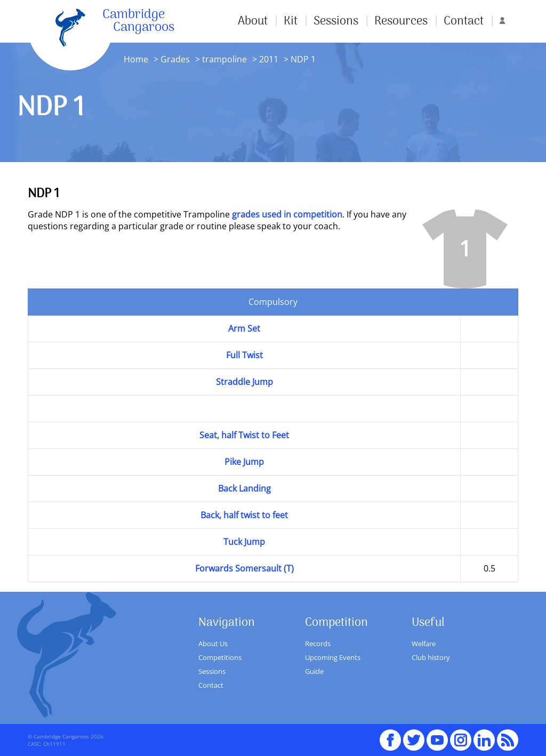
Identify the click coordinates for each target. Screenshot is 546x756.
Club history (431, 657)
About (253, 21)
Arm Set (244, 328)
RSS (508, 735)
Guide (314, 671)
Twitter (414, 735)
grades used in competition (287, 214)
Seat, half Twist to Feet (244, 435)
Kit (291, 21)
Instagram (461, 735)
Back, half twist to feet (244, 515)
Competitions (220, 657)
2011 (268, 59)
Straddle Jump (244, 382)
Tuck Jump (244, 542)
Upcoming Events (333, 657)
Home (136, 59)
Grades (175, 59)
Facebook (390, 735)
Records (318, 644)
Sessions (336, 21)
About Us (213, 644)
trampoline (224, 59)
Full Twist (244, 355)
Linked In (484, 740)
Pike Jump (244, 462)
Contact (464, 21)
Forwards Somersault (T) (244, 568)
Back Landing (244, 488)
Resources (401, 21)
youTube (437, 735)
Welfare (424, 644)
